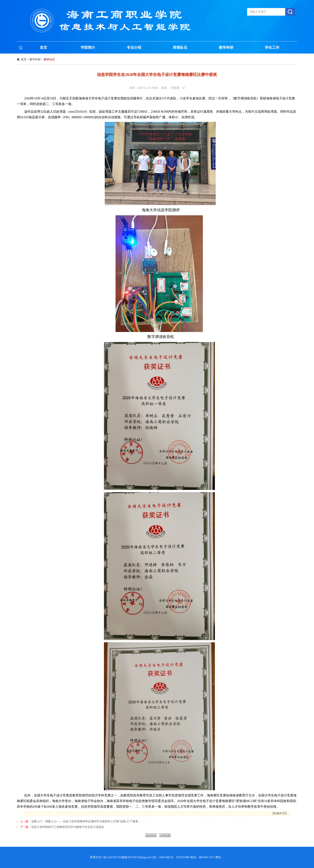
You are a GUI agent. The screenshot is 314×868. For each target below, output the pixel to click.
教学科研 (35, 59)
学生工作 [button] (272, 48)
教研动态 (49, 59)
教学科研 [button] (226, 48)
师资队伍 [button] (180, 48)
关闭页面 (165, 835)
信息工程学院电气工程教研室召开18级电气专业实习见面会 (68, 827)
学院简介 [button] (88, 48)
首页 (24, 59)
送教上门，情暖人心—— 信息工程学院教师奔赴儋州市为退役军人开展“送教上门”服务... (86, 821)
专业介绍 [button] (134, 48)
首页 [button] (43, 48)
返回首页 (151, 835)
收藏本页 (280, 813)
